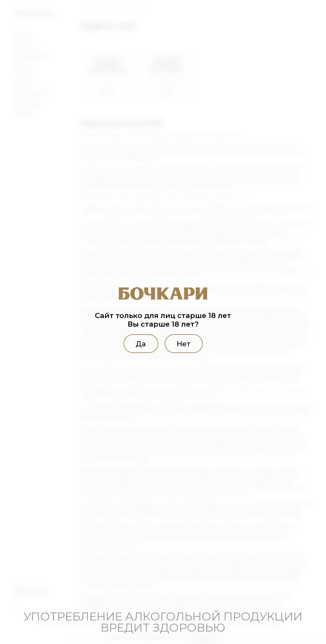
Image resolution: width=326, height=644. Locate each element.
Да (139, 343)
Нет (185, 343)
